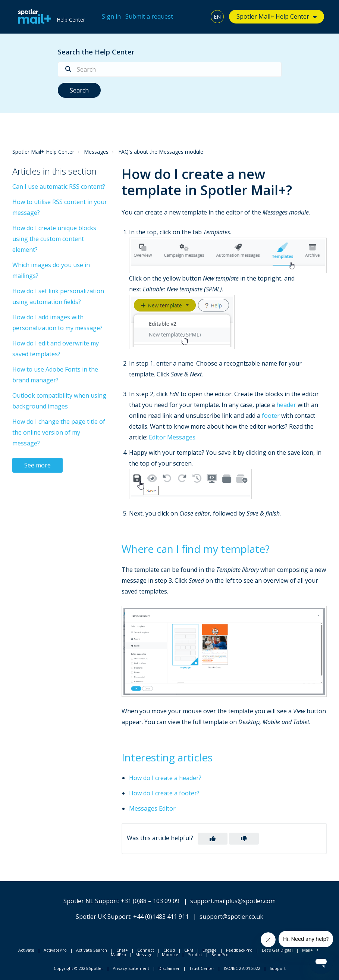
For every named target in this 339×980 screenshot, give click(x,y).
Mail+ (307, 950)
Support (278, 968)
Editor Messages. (173, 437)
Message (144, 954)
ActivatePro (55, 950)
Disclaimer (169, 968)
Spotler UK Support (103, 917)
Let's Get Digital (277, 950)
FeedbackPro (239, 950)
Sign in (111, 16)
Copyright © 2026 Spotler (79, 968)
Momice (170, 954)
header (286, 405)
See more (37, 465)
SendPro (220, 954)
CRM (189, 950)
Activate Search (92, 950)
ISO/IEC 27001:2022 (242, 968)
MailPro (118, 954)
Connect (146, 950)
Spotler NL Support (91, 901)
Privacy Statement (131, 968)
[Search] (170, 69)
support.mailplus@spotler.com (233, 901)
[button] (213, 839)
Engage (210, 950)
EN (217, 17)
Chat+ (122, 950)
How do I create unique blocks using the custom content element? (54, 239)
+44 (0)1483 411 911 (161, 917)
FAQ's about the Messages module (161, 152)
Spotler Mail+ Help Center (273, 16)
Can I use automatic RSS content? (59, 187)
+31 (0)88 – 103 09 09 (150, 901)
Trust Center (202, 968)
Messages (96, 152)
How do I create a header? (165, 778)
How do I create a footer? (164, 793)
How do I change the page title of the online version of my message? (59, 432)
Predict (195, 954)
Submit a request (149, 16)
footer (271, 416)
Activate (26, 950)
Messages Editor (152, 808)
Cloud (169, 950)
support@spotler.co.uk (231, 917)
